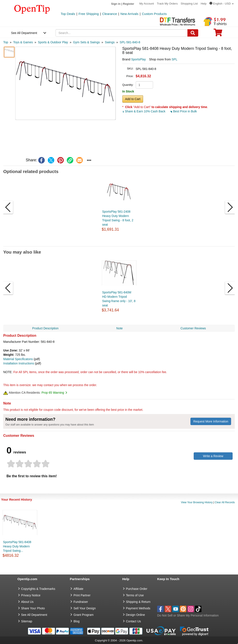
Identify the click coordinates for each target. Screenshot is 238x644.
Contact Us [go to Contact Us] (133, 621)
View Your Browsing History (197, 502)
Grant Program (84, 615)
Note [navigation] (120, 328)
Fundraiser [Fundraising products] (81, 602)
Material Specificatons (18, 359)
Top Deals (68, 14)
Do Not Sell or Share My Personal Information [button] (188, 615)
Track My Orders (167, 4)
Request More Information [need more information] (211, 421)
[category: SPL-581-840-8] (130, 42)
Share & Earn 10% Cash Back (144, 111)
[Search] (193, 33)
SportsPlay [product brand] (139, 59)
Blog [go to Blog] (77, 621)
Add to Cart (133, 99)
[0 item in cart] (218, 34)
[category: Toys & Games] (23, 42)
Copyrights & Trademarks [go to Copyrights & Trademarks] (38, 589)
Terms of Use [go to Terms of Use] (135, 595)
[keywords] (121, 33)
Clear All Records (225, 502)
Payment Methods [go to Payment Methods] (138, 608)
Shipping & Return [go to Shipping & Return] (138, 602)
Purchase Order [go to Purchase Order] (137, 589)
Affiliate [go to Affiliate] (78, 589)
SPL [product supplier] (174, 59)
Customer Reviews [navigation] (193, 328)
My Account (147, 4)
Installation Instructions (19, 363)
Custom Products (154, 14)
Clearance (110, 14)
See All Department (24, 33)
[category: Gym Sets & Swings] (86, 42)
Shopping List (189, 4)
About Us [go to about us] (27, 602)
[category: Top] (6, 42)
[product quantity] (144, 85)
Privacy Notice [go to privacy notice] (31, 595)
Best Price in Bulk (184, 111)
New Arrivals (129, 14)
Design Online (136, 615)
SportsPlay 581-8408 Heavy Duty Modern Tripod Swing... (17, 546)
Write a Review (213, 456)
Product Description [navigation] (45, 328)
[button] (222, 4)
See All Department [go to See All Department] (34, 615)
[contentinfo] (32, 9)
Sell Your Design (85, 608)
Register (129, 4)
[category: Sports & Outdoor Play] (53, 42)
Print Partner (82, 595)
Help (204, 4)
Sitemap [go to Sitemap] (27, 621)
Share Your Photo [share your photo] (33, 608)
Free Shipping (89, 14)
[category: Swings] (110, 42)
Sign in (116, 4)
